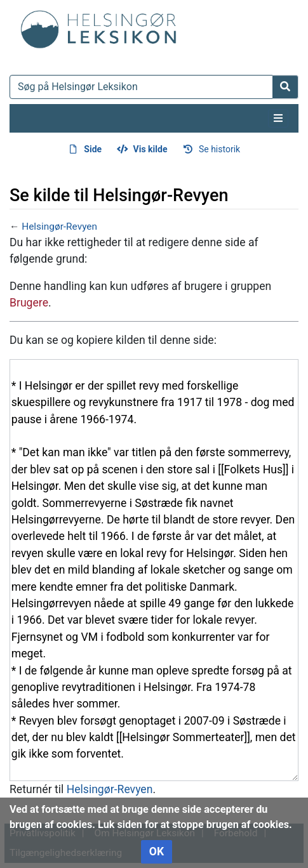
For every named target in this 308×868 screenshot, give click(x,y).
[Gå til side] (285, 87)
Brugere (29, 303)
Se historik (219, 149)
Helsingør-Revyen (59, 227)
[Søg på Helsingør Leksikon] (141, 87)
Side (93, 149)
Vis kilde (151, 149)
